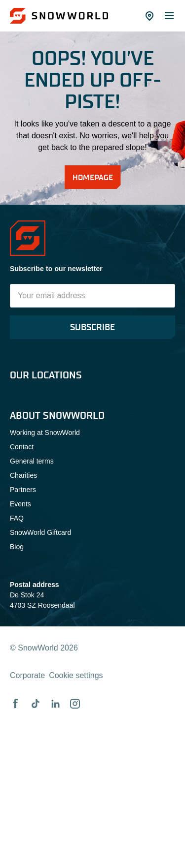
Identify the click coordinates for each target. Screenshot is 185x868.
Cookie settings (76, 675)
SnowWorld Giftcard (40, 532)
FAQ (17, 518)
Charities (23, 475)
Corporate (27, 675)
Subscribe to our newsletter (56, 269)
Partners (23, 490)
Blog (17, 547)
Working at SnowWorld (45, 433)
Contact (22, 447)
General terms (32, 461)
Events (20, 504)
